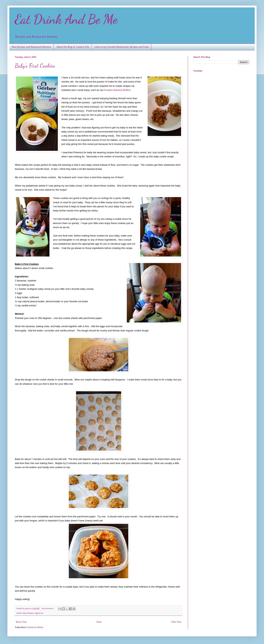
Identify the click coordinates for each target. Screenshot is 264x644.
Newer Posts (21, 622)
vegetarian (39, 613)
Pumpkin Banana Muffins (117, 90)
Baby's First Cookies (35, 66)
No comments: (48, 608)
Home (99, 622)
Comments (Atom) (35, 627)
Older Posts (176, 622)
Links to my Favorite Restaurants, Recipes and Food (122, 47)
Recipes (30, 613)
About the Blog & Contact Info (73, 47)
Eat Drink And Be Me (66, 19)
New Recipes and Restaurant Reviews (31, 47)
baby (25, 613)
